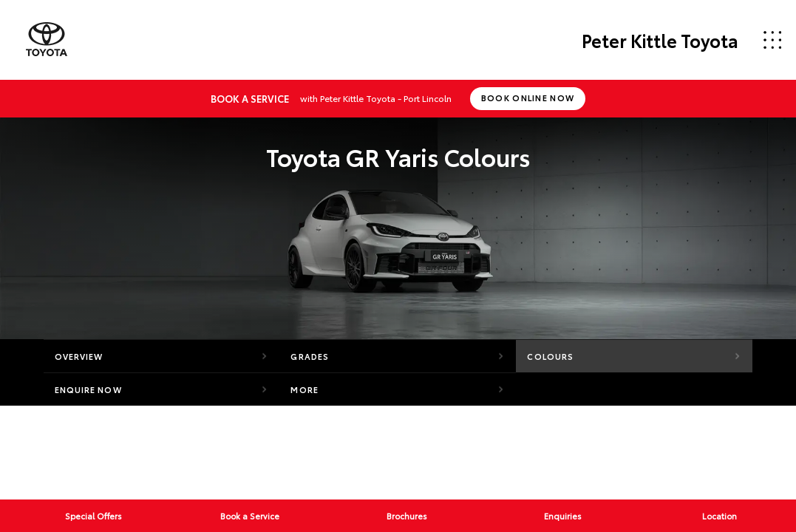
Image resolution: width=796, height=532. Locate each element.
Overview (79, 356)
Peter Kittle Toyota (660, 40)
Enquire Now (88, 389)
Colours (550, 356)
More (304, 389)
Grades (310, 356)
